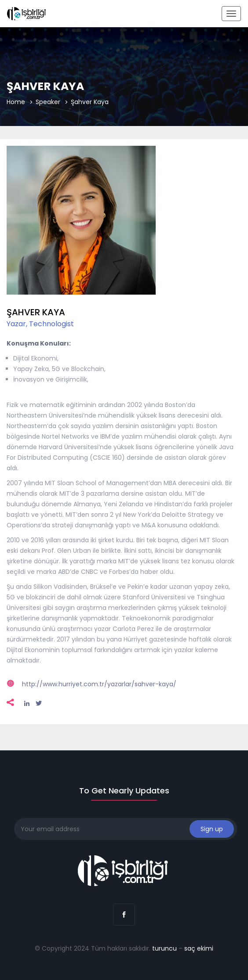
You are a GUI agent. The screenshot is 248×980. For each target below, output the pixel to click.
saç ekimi (199, 948)
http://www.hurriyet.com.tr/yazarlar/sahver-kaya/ (99, 684)
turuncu (164, 948)
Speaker (48, 102)
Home (16, 102)
